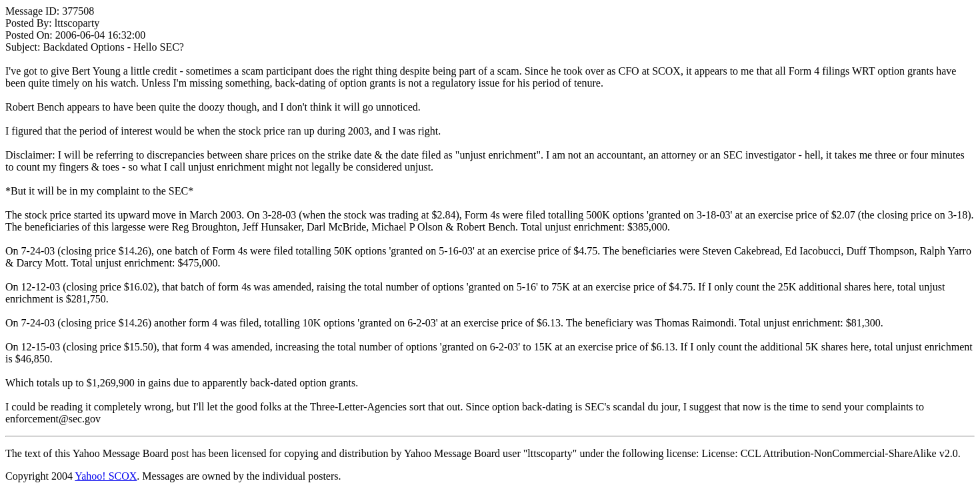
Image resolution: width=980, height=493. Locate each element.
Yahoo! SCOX (106, 476)
